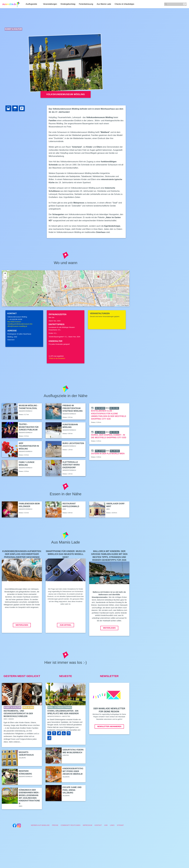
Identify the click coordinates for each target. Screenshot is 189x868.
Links (112, 825)
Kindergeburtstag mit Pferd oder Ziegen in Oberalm (73, 771)
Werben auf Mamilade (40, 825)
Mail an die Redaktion (57, 358)
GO (185, 4)
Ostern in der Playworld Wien (108, 454)
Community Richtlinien (71, 825)
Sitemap (120, 825)
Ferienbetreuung (86, 4)
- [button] (5, 277)
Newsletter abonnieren (109, 726)
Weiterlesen (22, 625)
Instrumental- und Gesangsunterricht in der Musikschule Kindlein (18, 714)
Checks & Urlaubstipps (124, 4)
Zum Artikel (66, 625)
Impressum (88, 825)
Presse (55, 825)
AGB (106, 825)
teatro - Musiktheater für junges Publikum (29, 427)
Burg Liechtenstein (73, 443)
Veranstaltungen (50, 4)
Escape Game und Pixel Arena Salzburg (72, 790)
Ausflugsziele (31, 4)
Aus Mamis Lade (104, 4)
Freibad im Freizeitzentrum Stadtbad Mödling (73, 408)
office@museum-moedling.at (17, 326)
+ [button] (5, 274)
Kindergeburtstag (68, 4)
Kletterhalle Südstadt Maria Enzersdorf (71, 465)
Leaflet (118, 305)
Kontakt (98, 825)
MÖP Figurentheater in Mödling (29, 446)
